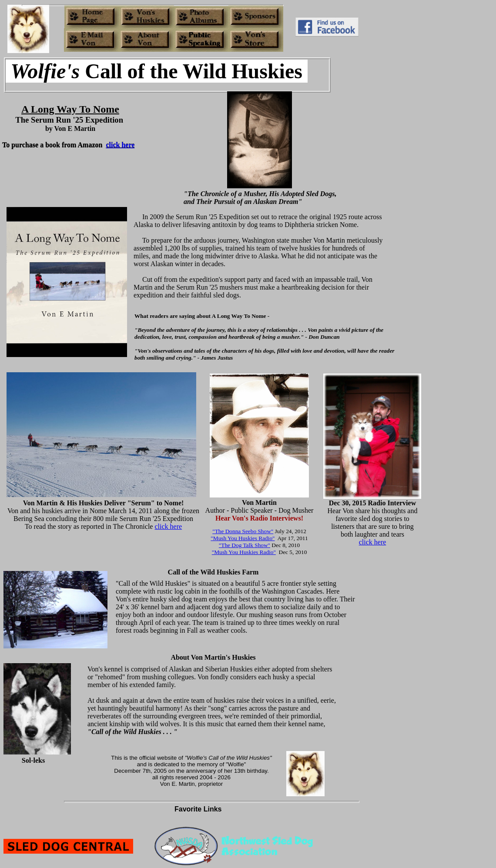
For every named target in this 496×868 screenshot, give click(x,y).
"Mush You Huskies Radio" (243, 538)
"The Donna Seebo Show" (243, 531)
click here (168, 526)
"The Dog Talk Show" (245, 545)
